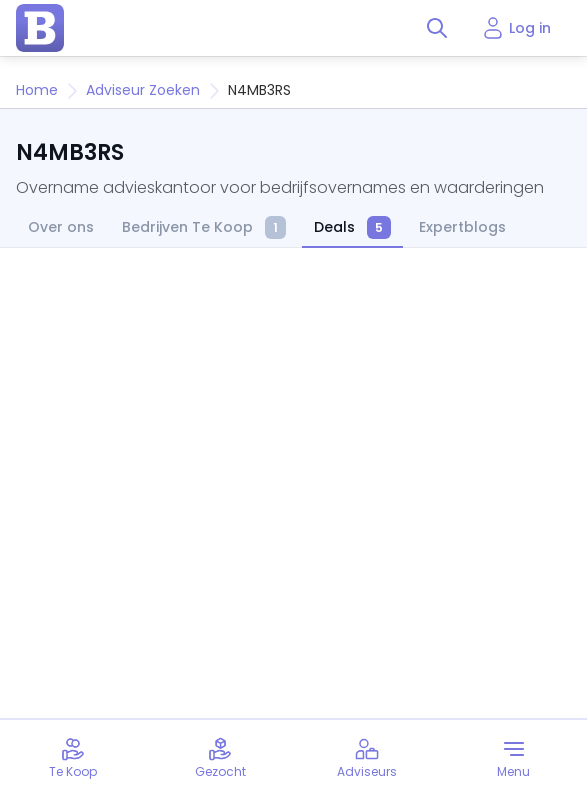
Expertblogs (462, 227)
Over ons (61, 227)
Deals (352, 228)
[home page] (40, 28)
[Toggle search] (437, 28)
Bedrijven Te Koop (204, 228)
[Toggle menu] (513, 758)
